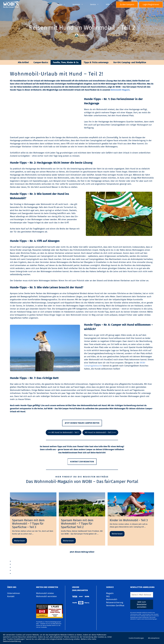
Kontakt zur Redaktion (82, 462)
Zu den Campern (127, 5)
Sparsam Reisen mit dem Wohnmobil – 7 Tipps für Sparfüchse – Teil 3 (28, 524)
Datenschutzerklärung (12, 641)
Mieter (63, 5)
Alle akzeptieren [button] (154, 638)
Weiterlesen (20, 541)
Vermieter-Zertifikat (115, 606)
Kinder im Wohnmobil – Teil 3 (129, 520)
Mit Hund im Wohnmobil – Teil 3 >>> (100, 432)
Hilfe (111, 5)
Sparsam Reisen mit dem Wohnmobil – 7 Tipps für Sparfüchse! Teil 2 (77, 524)
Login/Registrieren (151, 5)
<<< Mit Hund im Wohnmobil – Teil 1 (64, 432)
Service (96, 5)
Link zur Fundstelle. (41, 627)
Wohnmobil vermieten (46, 596)
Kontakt (11, 596)
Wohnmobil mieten (45, 593)
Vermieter (80, 5)
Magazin (110, 593)
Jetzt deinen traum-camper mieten (82, 423)
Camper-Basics (41, 62)
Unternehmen (14, 593)
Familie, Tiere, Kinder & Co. (66, 62)
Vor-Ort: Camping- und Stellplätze (130, 62)
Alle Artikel (23, 62)
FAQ (108, 596)
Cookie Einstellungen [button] (136, 638)
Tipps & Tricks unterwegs (96, 62)
